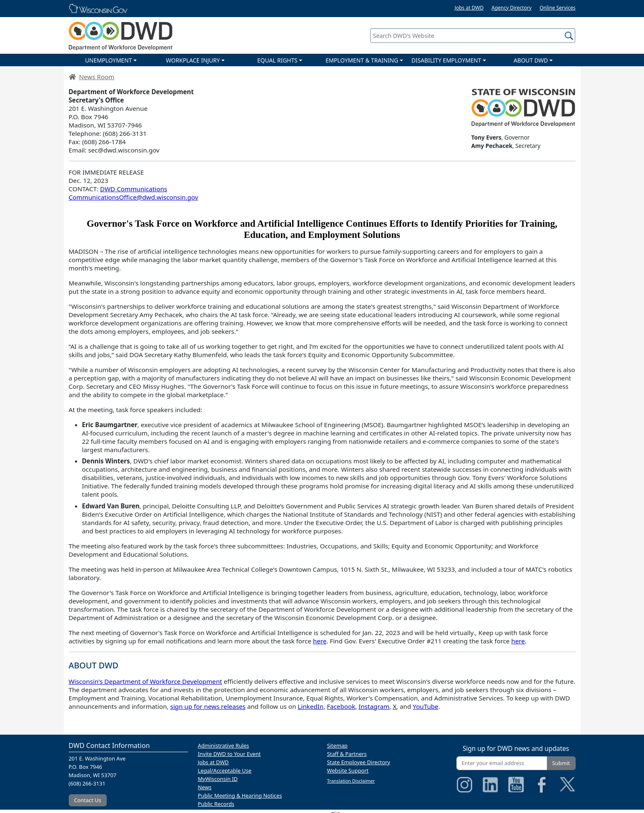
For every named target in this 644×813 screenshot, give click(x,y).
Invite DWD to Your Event (229, 754)
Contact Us (88, 800)
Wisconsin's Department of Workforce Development (145, 681)
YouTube (425, 706)
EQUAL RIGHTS (277, 60)
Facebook (341, 706)
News (205, 787)
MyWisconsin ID (218, 779)
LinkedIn (311, 706)
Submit (561, 763)
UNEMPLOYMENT (108, 60)
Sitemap (337, 745)
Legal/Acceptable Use (225, 770)
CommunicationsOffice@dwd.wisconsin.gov (134, 197)
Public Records (216, 804)
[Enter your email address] (502, 763)
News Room (97, 77)
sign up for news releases (208, 706)
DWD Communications (134, 189)
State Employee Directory (359, 762)
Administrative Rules (224, 745)
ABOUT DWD (531, 60)
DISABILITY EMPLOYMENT (446, 60)
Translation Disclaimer (351, 781)
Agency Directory (511, 8)
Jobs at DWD (469, 8)
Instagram (374, 706)
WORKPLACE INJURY (193, 60)
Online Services (557, 8)
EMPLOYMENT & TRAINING (362, 60)
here (320, 641)
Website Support (348, 770)
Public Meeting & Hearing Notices (240, 795)
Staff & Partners (347, 754)
